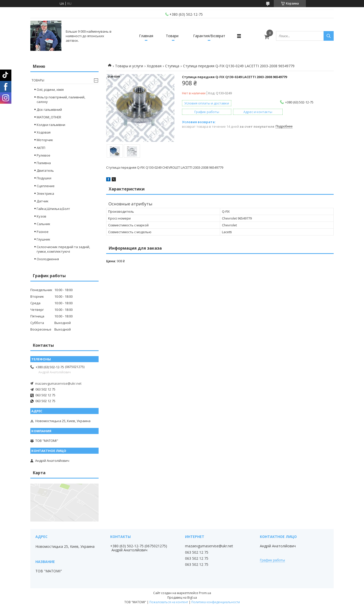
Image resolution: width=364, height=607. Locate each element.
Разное (43, 232)
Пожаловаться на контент (169, 602)
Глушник (43, 239)
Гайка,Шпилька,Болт (53, 209)
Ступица (172, 66)
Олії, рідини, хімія (50, 90)
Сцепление (46, 186)
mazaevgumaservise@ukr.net (58, 383)
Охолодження (48, 259)
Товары (38, 80)
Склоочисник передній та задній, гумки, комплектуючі (63, 249)
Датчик (43, 201)
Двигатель (45, 170)
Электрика (45, 193)
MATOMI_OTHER (49, 117)
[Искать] (329, 36)
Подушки (44, 178)
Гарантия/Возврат (209, 36)
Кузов (41, 216)
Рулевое (43, 155)
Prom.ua (205, 593)
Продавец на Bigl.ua (182, 598)
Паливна (44, 163)
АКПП (41, 148)
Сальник (43, 224)
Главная (146, 36)
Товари (172, 36)
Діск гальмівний (49, 110)
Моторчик (45, 140)
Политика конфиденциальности (216, 602)
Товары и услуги (129, 66)
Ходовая (154, 66)
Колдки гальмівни (51, 125)
